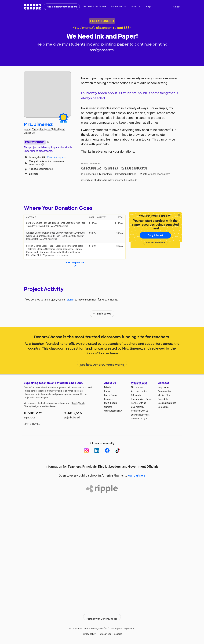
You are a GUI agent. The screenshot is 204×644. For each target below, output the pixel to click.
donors (34, 174)
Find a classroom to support (62, 7)
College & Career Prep (135, 168)
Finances (109, 399)
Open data (163, 399)
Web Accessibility (113, 411)
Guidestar (51, 406)
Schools (118, 631)
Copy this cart (155, 235)
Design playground (167, 403)
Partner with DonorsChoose (102, 614)
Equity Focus (111, 395)
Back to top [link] (102, 314)
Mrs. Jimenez (38, 125)
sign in (71, 300)
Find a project (138, 387)
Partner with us (119, 7)
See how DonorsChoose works (102, 363)
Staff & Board (111, 403)
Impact (108, 391)
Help (148, 7)
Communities (164, 391)
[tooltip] (48, 142)
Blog (168, 395)
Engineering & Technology (97, 174)
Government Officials (143, 467)
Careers (108, 407)
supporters (42, 414)
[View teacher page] (47, 94)
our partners (137, 475)
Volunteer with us (140, 411)
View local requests (57, 157)
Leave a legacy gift (140, 415)
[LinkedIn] (97, 450)
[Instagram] (86, 450)
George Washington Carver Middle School (44, 129)
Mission (108, 387)
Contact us (163, 407)
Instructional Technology (156, 174)
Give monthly (137, 407)
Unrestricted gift (139, 419)
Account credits (139, 391)
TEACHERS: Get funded (94, 7)
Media (161, 395)
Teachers (74, 467)
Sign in (177, 7)
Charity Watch (78, 403)
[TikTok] (118, 450)
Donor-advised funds (141, 399)
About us (136, 7)
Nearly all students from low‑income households (110, 180)
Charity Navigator (32, 406)
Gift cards (136, 395)
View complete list (75, 264)
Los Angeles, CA (92, 168)
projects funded (82, 414)
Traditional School (127, 174)
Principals (90, 467)
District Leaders (109, 467)
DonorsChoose (32, 7)
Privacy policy (89, 631)
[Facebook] (107, 450)
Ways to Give (139, 383)
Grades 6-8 (112, 168)
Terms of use (105, 631)
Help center (163, 387)
